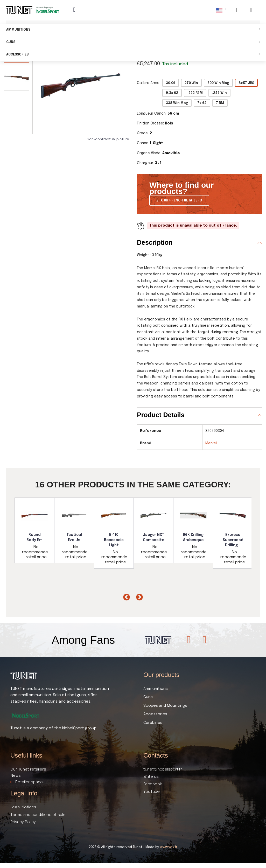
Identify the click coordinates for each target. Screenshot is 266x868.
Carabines (153, 723)
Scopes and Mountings (165, 706)
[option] (35, 530)
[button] (179, 200)
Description (155, 242)
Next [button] (138, 596)
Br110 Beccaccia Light (114, 540)
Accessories (133, 55)
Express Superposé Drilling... (233, 540)
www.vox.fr (169, 847)
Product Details (161, 415)
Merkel (211, 443)
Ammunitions (133, 30)
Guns (133, 42)
